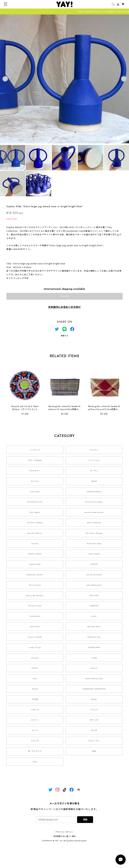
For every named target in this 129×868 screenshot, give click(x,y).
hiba (35, 678)
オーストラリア (35, 751)
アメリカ (35, 741)
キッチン (94, 450)
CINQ (94, 658)
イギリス (35, 710)
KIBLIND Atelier (94, 492)
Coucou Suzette (35, 637)
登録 (85, 820)
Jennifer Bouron (35, 533)
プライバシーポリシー (64, 832)
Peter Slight (94, 554)
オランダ (94, 720)
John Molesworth (94, 585)
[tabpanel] (64, 79)
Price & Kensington (94, 502)
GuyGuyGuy (35, 616)
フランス (94, 710)
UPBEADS (94, 606)
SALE (35, 762)
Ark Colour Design (94, 533)
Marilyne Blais (94, 627)
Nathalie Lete (94, 637)
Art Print (35, 481)
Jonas (94, 616)
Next (124, 79)
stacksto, (35, 658)
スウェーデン (94, 741)
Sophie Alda (35, 564)
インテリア (35, 450)
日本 (94, 751)
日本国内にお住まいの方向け (64, 307)
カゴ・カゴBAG (35, 460)
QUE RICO (35, 627)
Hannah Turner (35, 606)
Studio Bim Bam (94, 543)
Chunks (35, 543)
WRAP (94, 481)
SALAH (35, 689)
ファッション (94, 460)
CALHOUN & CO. (35, 502)
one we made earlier (94, 512)
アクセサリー (35, 471)
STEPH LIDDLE (35, 554)
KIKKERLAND (94, 647)
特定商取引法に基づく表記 (64, 836)
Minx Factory (35, 585)
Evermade (35, 492)
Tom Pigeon (35, 512)
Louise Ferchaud (94, 575)
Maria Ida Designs (35, 595)
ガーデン (94, 471)
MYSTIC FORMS (35, 523)
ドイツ (35, 730)
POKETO (94, 564)
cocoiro (94, 668)
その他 (35, 699)
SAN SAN (94, 595)
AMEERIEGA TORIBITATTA (94, 689)
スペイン (35, 720)
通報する (64, 336)
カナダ (94, 730)
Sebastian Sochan (35, 575)
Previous (5, 79)
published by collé (94, 678)
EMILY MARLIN (94, 523)
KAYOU (35, 668)
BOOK (94, 699)
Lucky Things (35, 647)
